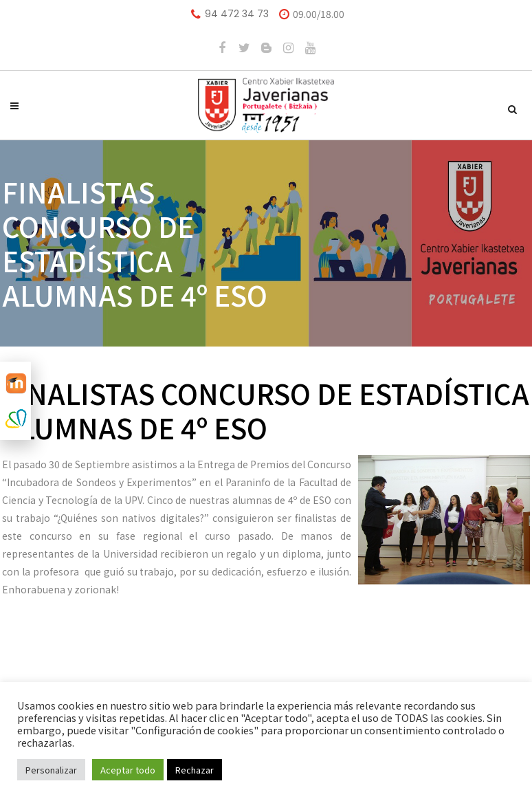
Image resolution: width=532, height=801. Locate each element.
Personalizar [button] (51, 770)
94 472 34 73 (237, 14)
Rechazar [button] (195, 770)
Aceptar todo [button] (128, 770)
